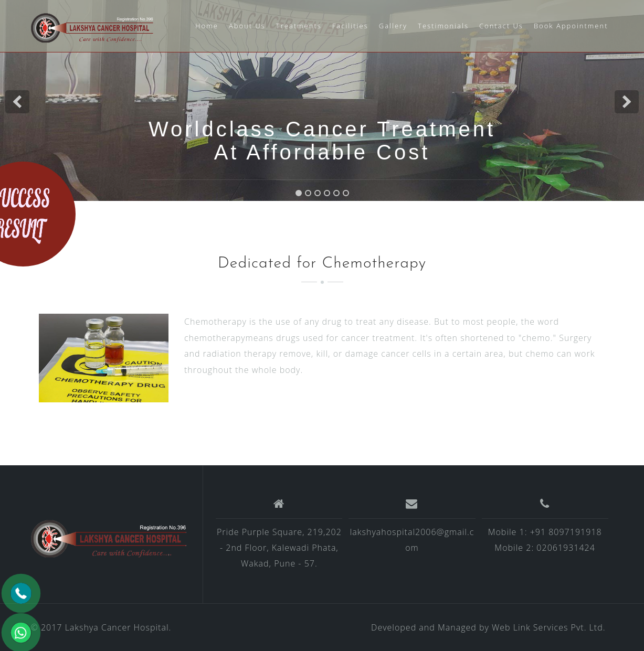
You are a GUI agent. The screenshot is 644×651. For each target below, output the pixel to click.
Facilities (350, 26)
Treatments (299, 26)
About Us (247, 26)
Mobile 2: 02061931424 (545, 548)
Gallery (393, 26)
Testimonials (443, 26)
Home (207, 26)
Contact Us (501, 26)
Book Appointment (571, 26)
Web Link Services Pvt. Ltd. (549, 627)
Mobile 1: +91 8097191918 (545, 532)
